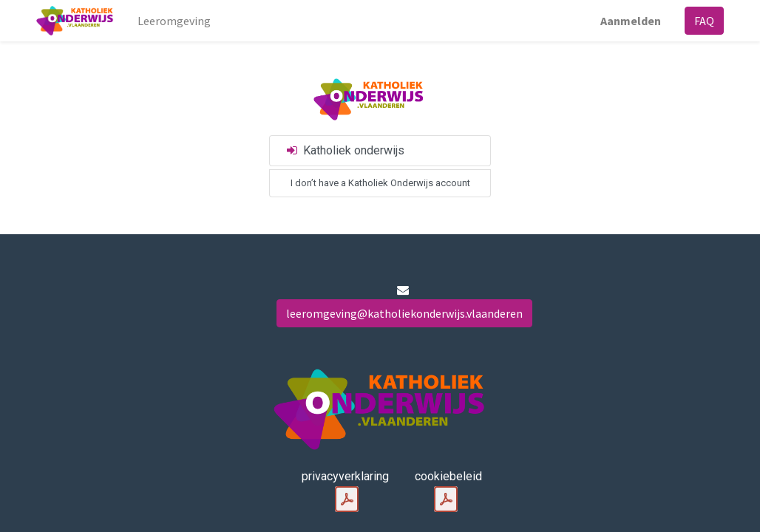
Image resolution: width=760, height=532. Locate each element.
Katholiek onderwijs (345, 150)
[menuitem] (174, 21)
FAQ (704, 21)
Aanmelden (631, 21)
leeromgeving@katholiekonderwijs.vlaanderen (404, 313)
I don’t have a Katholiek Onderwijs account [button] (380, 183)
